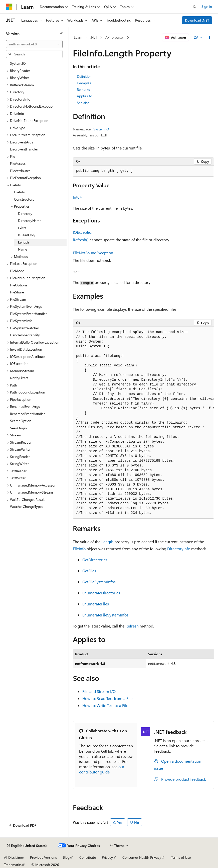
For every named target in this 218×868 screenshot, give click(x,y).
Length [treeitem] (23, 242)
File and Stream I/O (99, 691)
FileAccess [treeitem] (18, 163)
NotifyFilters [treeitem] (19, 378)
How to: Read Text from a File (107, 698)
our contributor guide (102, 769)
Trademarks (13, 865)
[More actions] (210, 38)
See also (83, 103)
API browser (115, 37)
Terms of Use (181, 857)
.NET (94, 37)
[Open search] (194, 7)
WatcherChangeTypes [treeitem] (27, 506)
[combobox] (34, 44)
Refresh (132, 626)
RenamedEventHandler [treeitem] (27, 414)
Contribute (88, 857)
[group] (143, 423)
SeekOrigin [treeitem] (18, 428)
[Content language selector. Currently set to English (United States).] (27, 846)
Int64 (77, 197)
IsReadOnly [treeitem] (27, 235)
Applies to (84, 96)
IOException (83, 232)
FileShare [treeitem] (17, 292)
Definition (84, 76)
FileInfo (79, 549)
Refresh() (81, 240)
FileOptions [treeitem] (19, 285)
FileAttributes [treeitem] (20, 171)
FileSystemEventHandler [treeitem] (28, 314)
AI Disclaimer (14, 857)
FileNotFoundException (93, 253)
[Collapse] (61, 34)
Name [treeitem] (23, 249)
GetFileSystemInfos (99, 582)
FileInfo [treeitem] (20, 192)
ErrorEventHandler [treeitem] (24, 149)
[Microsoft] (9, 7)
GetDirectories (95, 560)
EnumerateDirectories (101, 593)
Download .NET (197, 20)
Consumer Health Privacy (142, 857)
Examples (84, 83)
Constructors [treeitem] (24, 199)
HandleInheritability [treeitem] (25, 335)
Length (107, 542)
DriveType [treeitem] (18, 128)
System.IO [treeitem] (18, 63)
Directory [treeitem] (25, 214)
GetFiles (89, 571)
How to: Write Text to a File (105, 705)
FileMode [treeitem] (17, 271)
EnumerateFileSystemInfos (105, 615)
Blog (66, 857)
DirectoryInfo (179, 549)
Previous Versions (43, 857)
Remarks (83, 89)
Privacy (107, 857)
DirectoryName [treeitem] (30, 221)
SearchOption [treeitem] (21, 421)
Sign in (207, 6)
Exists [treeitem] (22, 228)
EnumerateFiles (96, 604)
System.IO (101, 129)
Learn (78, 37)
